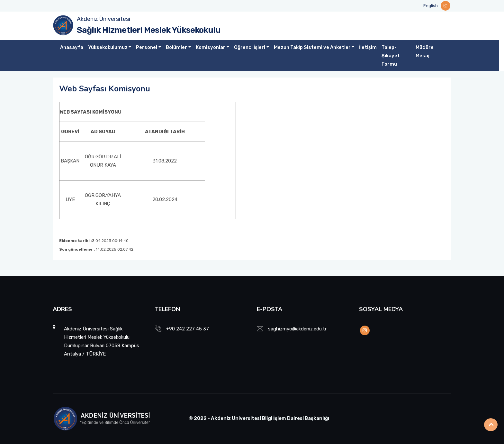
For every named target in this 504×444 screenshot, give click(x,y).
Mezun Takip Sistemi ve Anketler (312, 47)
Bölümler (176, 47)
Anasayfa (72, 47)
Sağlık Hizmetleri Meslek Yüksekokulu (149, 30)
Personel (147, 47)
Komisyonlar (211, 47)
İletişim (368, 47)
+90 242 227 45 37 (188, 329)
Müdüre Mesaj (425, 51)
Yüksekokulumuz (108, 47)
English (431, 6)
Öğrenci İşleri (250, 47)
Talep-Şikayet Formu (391, 56)
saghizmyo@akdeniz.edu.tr (297, 329)
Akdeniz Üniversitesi (104, 19)
